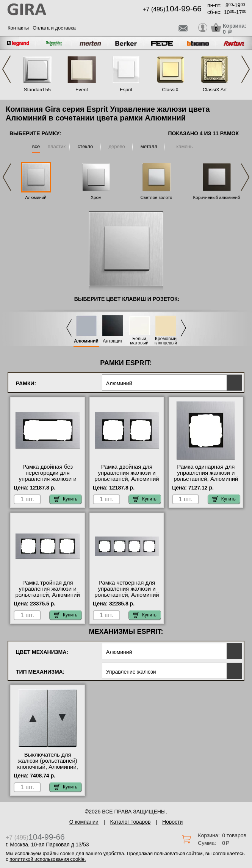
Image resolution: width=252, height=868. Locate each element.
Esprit (126, 90)
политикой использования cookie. (48, 859)
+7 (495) (172, 9)
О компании (84, 822)
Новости (172, 822)
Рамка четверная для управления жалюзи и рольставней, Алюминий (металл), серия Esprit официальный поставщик (127, 595)
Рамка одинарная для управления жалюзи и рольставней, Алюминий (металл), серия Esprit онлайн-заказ (206, 479)
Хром (96, 197)
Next (246, 69)
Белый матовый (139, 341)
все (36, 146)
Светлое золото (157, 197)
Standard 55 (37, 90)
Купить (66, 499)
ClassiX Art (215, 90)
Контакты (18, 28)
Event (82, 90)
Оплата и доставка (54, 28)
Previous (6, 69)
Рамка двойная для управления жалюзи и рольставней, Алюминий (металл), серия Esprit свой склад (127, 479)
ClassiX (170, 90)
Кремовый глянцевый (166, 341)
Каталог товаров (131, 822)
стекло (85, 146)
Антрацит (113, 341)
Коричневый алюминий (217, 197)
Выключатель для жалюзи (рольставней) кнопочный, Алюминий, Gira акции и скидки (48, 764)
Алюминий (36, 197)
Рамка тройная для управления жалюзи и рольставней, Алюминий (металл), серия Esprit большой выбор (48, 595)
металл (149, 146)
